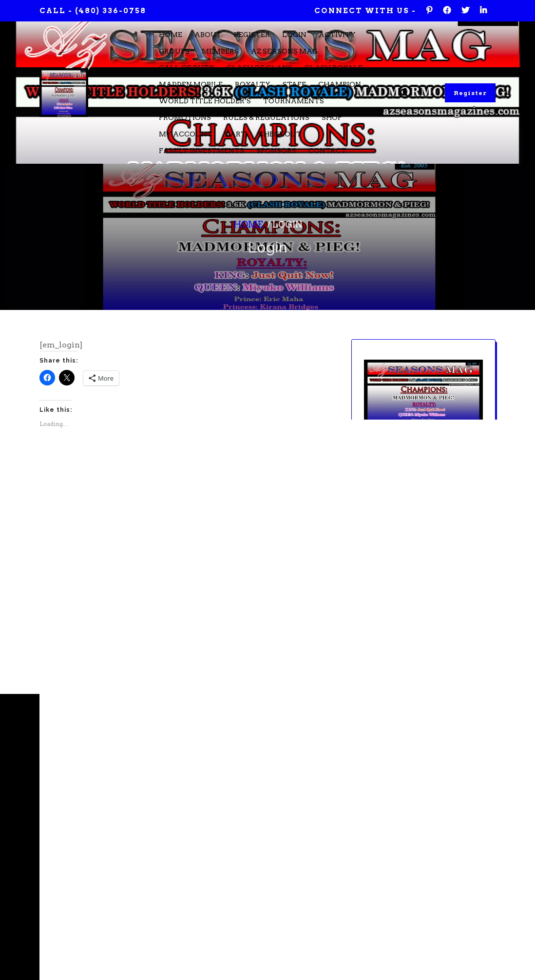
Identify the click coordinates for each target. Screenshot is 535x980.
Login (294, 35)
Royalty (253, 84)
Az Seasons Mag (284, 51)
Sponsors (276, 151)
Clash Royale (334, 68)
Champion (340, 84)
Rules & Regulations (266, 117)
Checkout (280, 134)
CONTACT (327, 151)
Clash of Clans (259, 68)
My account (186, 134)
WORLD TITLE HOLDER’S (205, 101)
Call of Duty (187, 68)
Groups (174, 51)
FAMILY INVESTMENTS (201, 151)
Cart (235, 134)
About (208, 35)
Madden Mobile (191, 84)
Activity (337, 35)
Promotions (185, 117)
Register (252, 35)
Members (220, 51)
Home (171, 35)
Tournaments (294, 101)
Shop (332, 117)
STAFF (294, 84)
